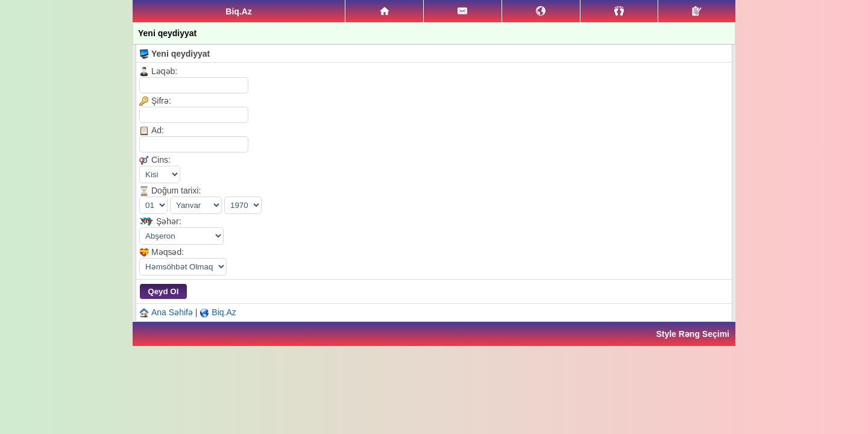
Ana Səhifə (172, 312)
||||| (183, 267)
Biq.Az (224, 312)
